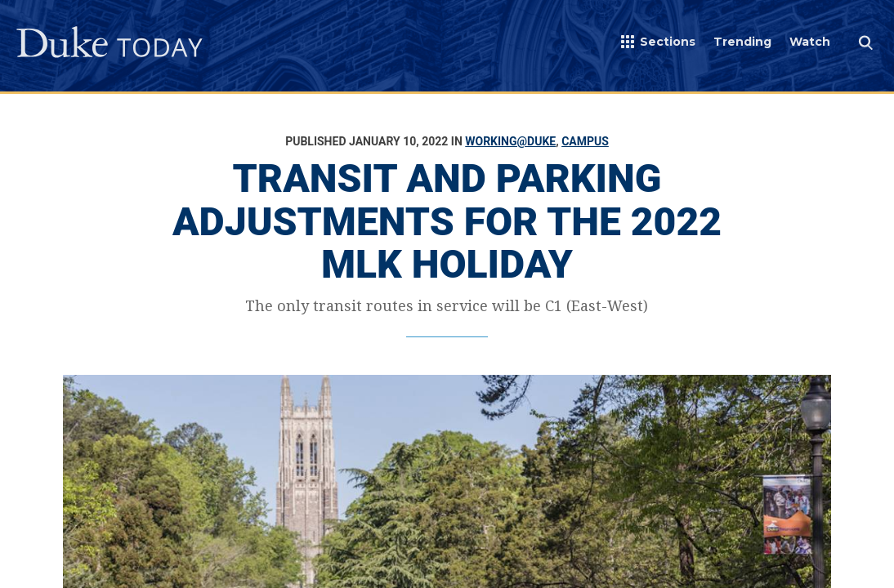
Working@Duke (510, 141)
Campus (585, 141)
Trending (742, 42)
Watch (810, 42)
